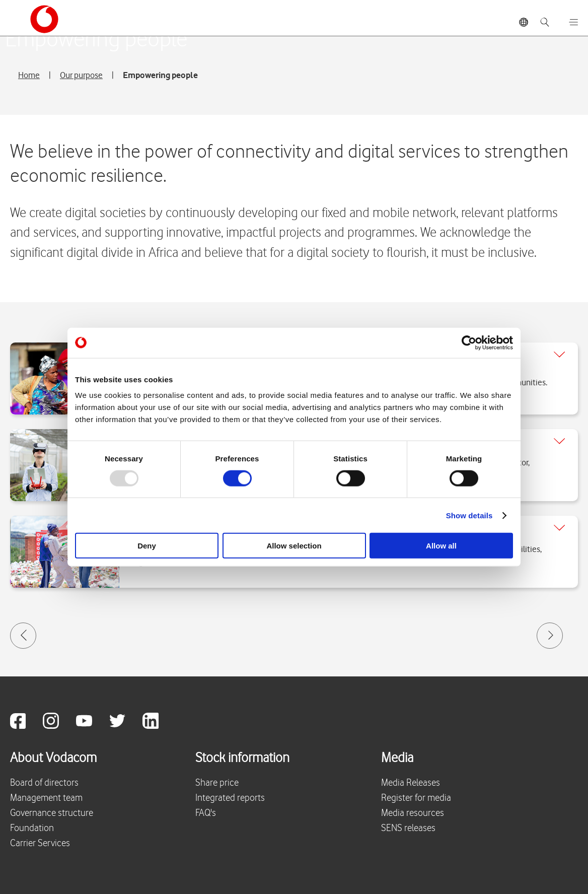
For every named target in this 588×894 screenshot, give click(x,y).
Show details (469, 515)
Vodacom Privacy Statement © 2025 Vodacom (105, 873)
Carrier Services (40, 843)
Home (29, 75)
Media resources (413, 813)
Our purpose (81, 75)
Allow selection (294, 546)
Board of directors (44, 783)
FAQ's (206, 813)
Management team (46, 798)
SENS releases (408, 828)
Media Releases (411, 783)
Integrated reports (230, 798)
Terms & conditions (283, 874)
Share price (217, 783)
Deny (147, 546)
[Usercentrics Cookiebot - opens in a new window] (469, 342)
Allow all (441, 546)
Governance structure (52, 813)
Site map (218, 874)
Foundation (32, 828)
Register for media (416, 798)
